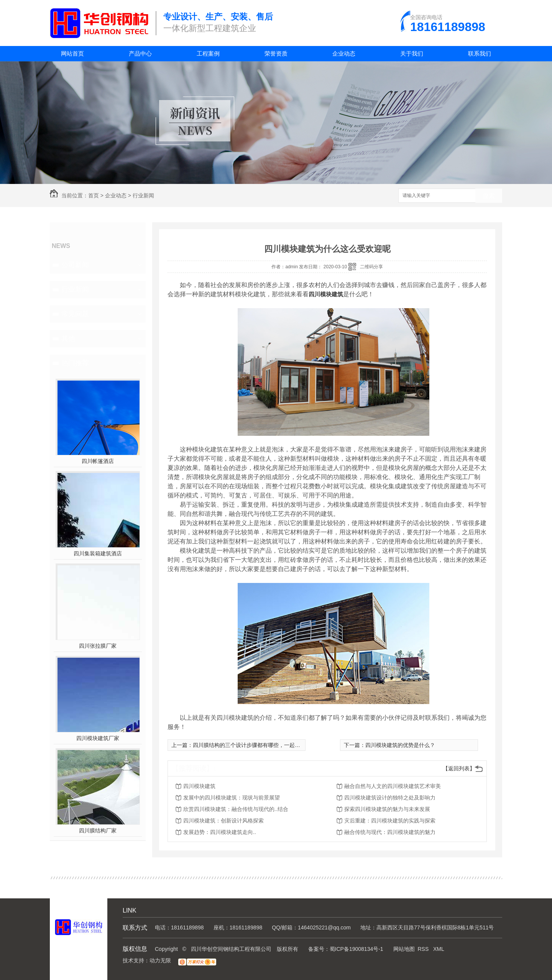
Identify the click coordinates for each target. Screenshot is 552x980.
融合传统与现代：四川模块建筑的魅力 (390, 832)
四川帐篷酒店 (98, 461)
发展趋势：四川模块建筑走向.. (220, 832)
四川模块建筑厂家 (98, 738)
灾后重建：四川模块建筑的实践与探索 (390, 821)
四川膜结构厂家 (98, 831)
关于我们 (412, 53)
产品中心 (140, 53)
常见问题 (75, 314)
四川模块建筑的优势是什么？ (400, 745)
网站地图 (404, 949)
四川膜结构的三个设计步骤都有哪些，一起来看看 (252, 745)
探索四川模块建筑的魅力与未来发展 (387, 809)
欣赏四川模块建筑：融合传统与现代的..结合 (236, 809)
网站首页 (72, 53)
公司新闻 (75, 265)
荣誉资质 (276, 53)
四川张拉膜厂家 (98, 646)
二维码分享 (371, 267)
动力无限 (160, 960)
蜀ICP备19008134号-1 (356, 949)
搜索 (489, 196)
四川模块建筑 (199, 786)
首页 (94, 195)
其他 (68, 338)
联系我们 (480, 53)
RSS (424, 949)
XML (439, 949)
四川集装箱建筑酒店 (98, 553)
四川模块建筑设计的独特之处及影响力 (390, 798)
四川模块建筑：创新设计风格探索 (223, 821)
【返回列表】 (459, 768)
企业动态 (344, 53)
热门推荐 (75, 363)
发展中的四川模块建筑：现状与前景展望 (232, 798)
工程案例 (208, 53)
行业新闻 (143, 195)
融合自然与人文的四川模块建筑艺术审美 (393, 786)
